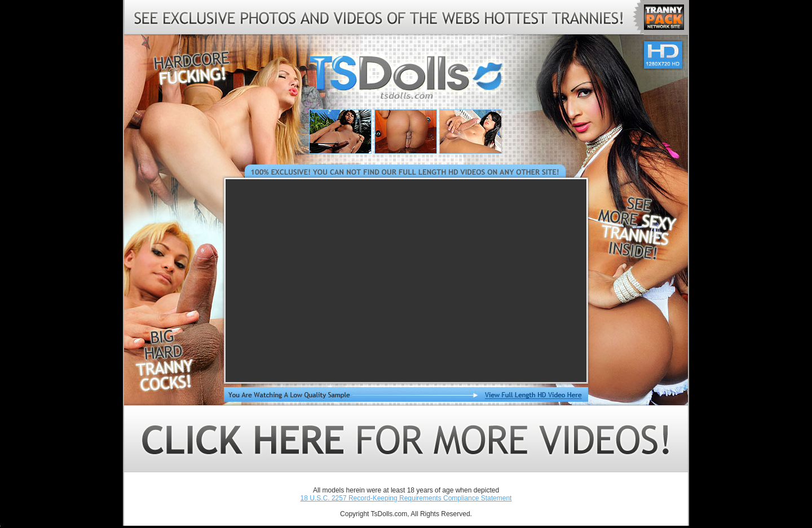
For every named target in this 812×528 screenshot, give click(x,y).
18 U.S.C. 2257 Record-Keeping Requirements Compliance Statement (406, 498)
